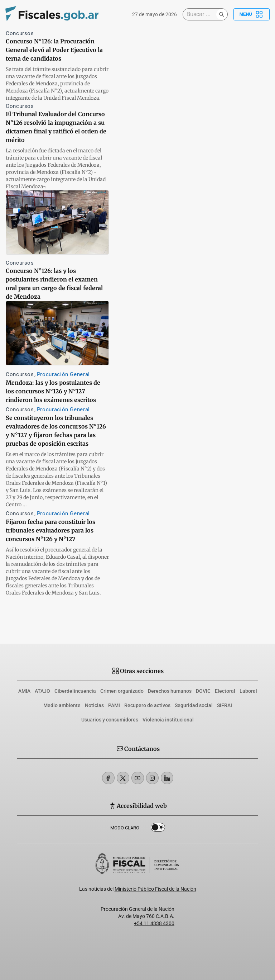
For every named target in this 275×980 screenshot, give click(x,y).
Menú (252, 14)
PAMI (114, 705)
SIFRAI (225, 705)
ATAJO (42, 691)
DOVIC (203, 691)
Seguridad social (194, 705)
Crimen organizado (122, 691)
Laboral (248, 691)
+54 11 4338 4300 (154, 923)
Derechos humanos (170, 691)
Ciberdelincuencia (75, 691)
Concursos (20, 33)
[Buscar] (201, 14)
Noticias (94, 705)
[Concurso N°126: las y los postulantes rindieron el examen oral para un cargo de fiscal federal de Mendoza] (57, 222)
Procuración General (63, 374)
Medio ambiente (62, 705)
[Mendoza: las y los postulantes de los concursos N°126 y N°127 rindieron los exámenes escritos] (57, 333)
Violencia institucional (168, 720)
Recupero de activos (147, 705)
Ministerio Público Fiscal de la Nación (155, 889)
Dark (158, 829)
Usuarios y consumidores (110, 720)
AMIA (24, 691)
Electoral (225, 691)
